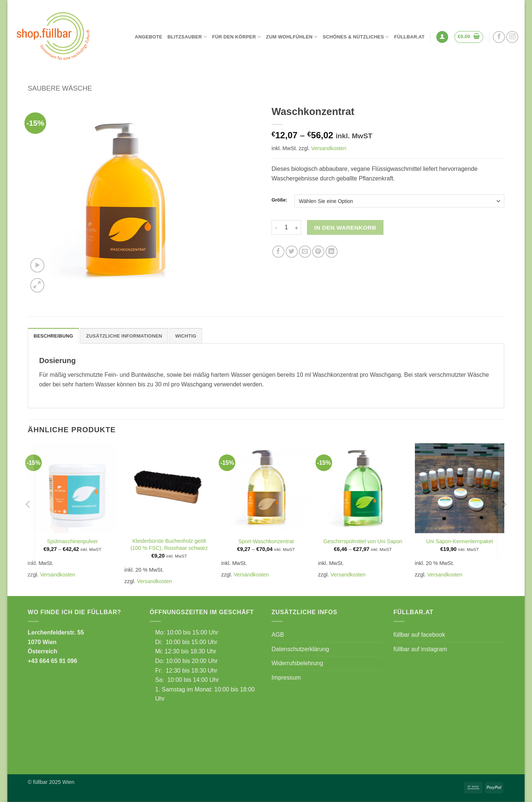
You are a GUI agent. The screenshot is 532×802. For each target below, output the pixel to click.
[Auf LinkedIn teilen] (332, 252)
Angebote (149, 37)
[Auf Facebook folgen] (499, 37)
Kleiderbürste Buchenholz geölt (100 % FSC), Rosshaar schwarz (169, 544)
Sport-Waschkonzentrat (266, 541)
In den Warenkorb (345, 228)
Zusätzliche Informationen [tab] (124, 336)
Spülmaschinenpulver (72, 541)
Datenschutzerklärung (300, 649)
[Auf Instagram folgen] (512, 37)
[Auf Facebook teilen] (278, 252)
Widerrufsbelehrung (297, 663)
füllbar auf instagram (420, 649)
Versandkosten (329, 148)
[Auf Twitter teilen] (292, 252)
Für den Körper (236, 37)
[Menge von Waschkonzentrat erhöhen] (297, 227)
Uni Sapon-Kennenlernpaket (460, 541)
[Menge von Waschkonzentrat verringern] (276, 227)
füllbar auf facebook (419, 635)
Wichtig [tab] (186, 336)
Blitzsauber (187, 37)
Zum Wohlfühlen (292, 37)
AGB (278, 635)
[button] (442, 37)
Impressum (286, 678)
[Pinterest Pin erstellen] (318, 252)
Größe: (279, 200)
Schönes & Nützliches (356, 37)
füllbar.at (410, 37)
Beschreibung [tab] (53, 336)
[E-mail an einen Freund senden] (305, 252)
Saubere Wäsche (60, 88)
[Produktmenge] (286, 227)
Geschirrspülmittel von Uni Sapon (363, 541)
